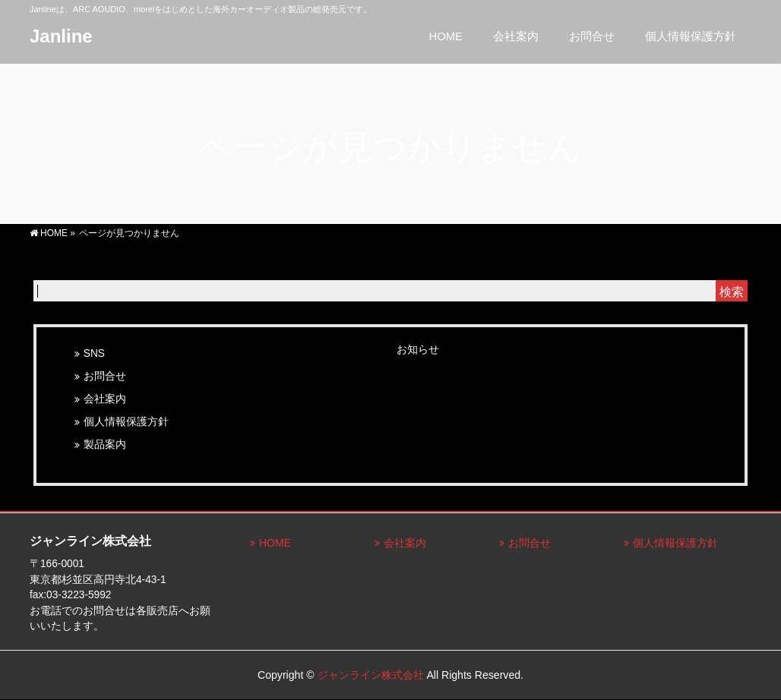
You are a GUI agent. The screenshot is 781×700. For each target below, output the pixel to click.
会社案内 (105, 399)
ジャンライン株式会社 (371, 675)
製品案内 (105, 445)
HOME (275, 543)
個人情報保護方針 (126, 422)
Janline (61, 36)
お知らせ (418, 349)
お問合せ (105, 376)
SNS (94, 353)
